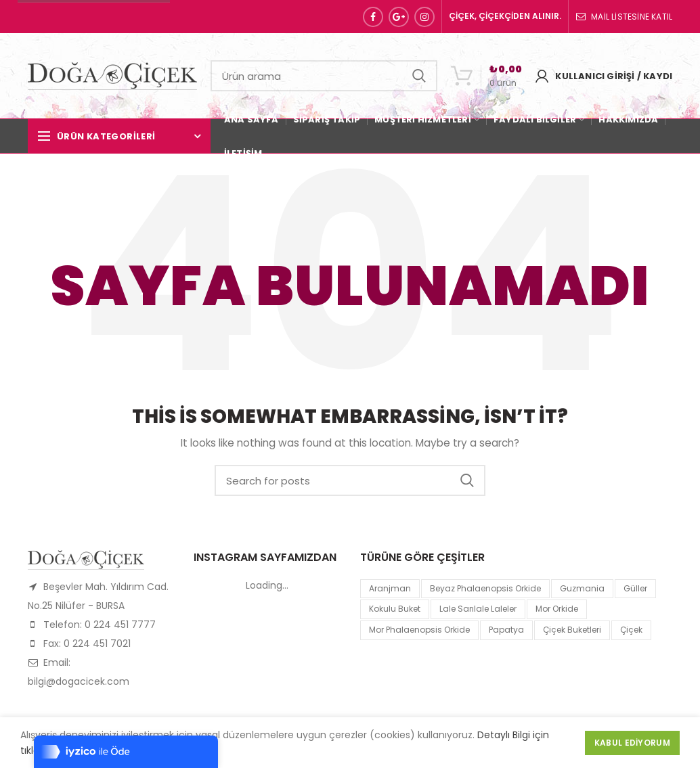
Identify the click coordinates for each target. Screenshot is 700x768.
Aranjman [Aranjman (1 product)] (390, 588)
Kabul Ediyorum (632, 743)
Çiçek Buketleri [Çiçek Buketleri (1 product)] (572, 630)
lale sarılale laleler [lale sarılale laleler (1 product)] (478, 609)
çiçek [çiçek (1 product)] (631, 630)
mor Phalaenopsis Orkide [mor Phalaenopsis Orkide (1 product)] (419, 630)
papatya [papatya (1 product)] (506, 630)
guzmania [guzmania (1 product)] (582, 588)
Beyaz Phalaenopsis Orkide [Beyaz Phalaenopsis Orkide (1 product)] (485, 588)
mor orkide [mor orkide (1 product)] (557, 609)
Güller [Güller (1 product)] (635, 588)
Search (419, 76)
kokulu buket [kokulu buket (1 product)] (395, 609)
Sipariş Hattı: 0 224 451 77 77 (94, 17)
